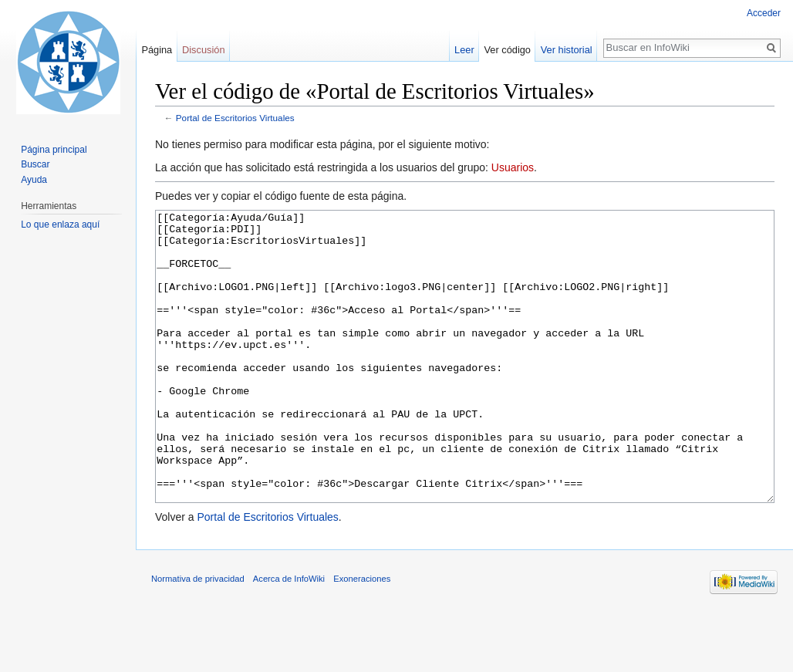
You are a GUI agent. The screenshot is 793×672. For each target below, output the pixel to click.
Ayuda (34, 180)
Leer (464, 50)
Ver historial (567, 50)
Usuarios (513, 167)
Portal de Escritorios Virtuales (235, 118)
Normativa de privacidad (198, 637)
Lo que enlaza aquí (60, 225)
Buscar (35, 164)
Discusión (203, 50)
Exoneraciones (362, 637)
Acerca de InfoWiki (289, 637)
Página (157, 50)
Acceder (764, 13)
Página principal (54, 150)
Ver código (508, 50)
